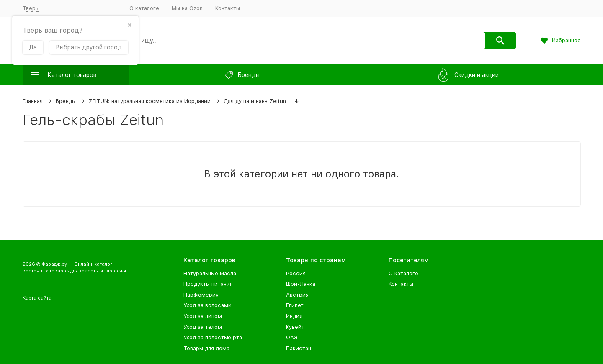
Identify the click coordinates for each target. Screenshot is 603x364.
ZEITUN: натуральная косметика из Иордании (150, 101)
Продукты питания (208, 284)
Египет (295, 305)
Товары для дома (206, 348)
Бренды (66, 101)
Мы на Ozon (187, 8)
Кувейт (295, 327)
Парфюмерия (201, 295)
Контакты (228, 8)
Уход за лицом (203, 316)
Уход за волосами (207, 305)
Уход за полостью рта (213, 337)
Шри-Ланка (301, 284)
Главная (33, 101)
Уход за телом (203, 327)
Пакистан (299, 348)
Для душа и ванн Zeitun (255, 101)
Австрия (297, 295)
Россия (296, 273)
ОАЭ (292, 337)
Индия (294, 316)
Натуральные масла (210, 273)
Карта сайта (37, 298)
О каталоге (144, 8)
